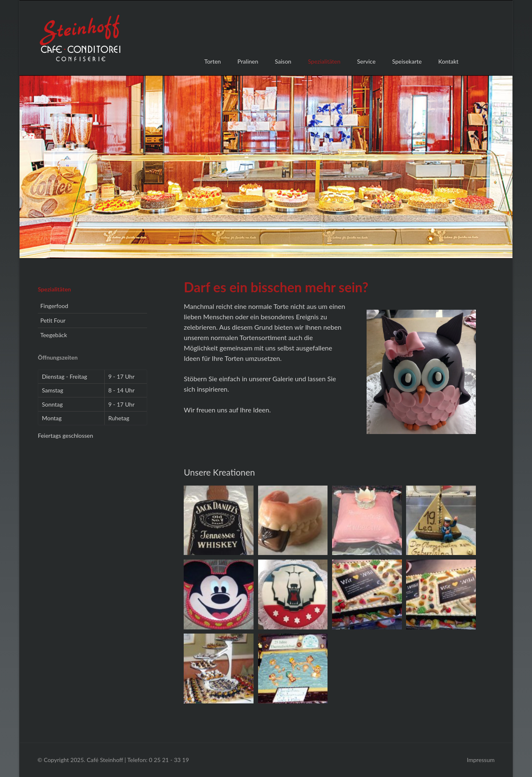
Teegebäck (54, 335)
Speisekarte (407, 61)
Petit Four (53, 320)
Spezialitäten (54, 289)
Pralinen (248, 61)
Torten (213, 61)
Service (366, 61)
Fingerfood (54, 306)
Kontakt (449, 61)
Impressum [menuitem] (481, 760)
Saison (283, 61)
